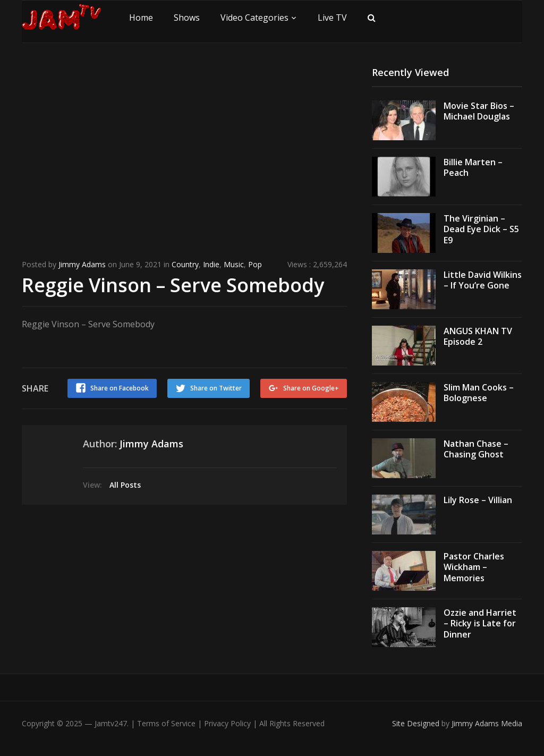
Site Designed (417, 723)
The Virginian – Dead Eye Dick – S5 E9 (481, 230)
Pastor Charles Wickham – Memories (474, 567)
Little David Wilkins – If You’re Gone (483, 280)
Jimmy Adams (82, 264)
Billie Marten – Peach (473, 168)
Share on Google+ (311, 388)
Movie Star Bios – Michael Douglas (479, 111)
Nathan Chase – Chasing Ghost (476, 449)
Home (141, 18)
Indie (211, 264)
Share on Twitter (216, 388)
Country (185, 264)
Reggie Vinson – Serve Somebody (173, 285)
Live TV (332, 18)
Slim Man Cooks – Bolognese (479, 393)
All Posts (125, 485)
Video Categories (254, 18)
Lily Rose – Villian (478, 500)
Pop (255, 264)
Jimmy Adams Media (487, 723)
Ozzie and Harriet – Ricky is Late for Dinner (480, 624)
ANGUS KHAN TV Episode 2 (478, 337)
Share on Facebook (120, 388)
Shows (187, 18)
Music (234, 264)
